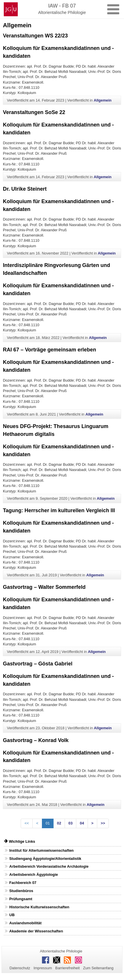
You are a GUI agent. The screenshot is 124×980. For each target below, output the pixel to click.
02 (59, 823)
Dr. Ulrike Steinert (25, 189)
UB (12, 915)
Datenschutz (20, 968)
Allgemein (103, 100)
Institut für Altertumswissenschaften (41, 850)
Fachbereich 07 (23, 883)
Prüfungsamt (21, 899)
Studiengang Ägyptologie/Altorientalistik (45, 859)
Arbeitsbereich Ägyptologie (34, 875)
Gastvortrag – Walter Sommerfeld (44, 587)
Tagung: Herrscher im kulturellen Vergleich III (59, 510)
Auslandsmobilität (25, 923)
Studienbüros (21, 891)
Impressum (43, 968)
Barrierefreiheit (68, 968)
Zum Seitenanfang (98, 968)
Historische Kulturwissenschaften (39, 907)
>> (103, 823)
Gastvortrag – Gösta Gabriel (38, 664)
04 (82, 823)
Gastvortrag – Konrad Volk (36, 740)
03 (70, 823)
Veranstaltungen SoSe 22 (34, 112)
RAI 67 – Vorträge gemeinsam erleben (49, 350)
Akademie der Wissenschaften (36, 931)
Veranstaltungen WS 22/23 (35, 36)
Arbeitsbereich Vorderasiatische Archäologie (49, 866)
